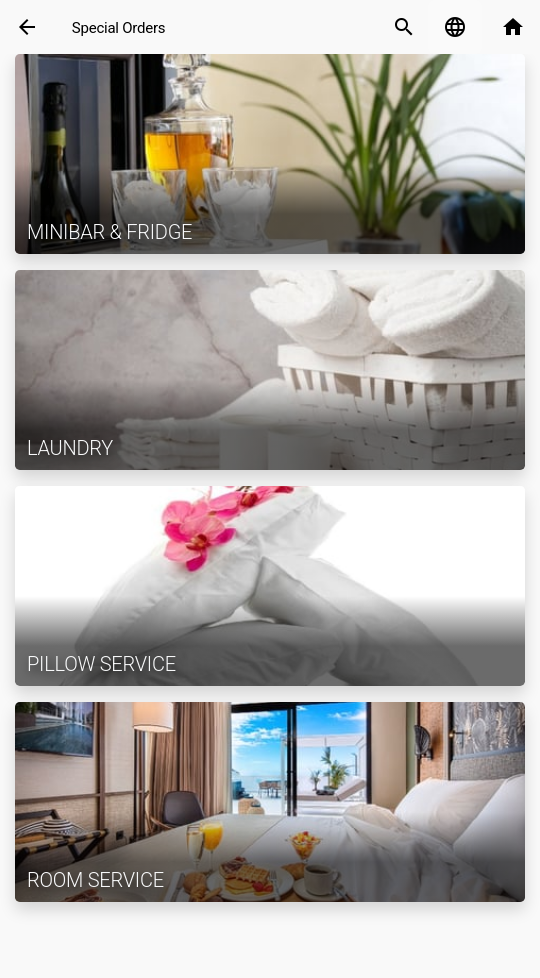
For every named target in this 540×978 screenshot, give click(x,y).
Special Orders (118, 28)
